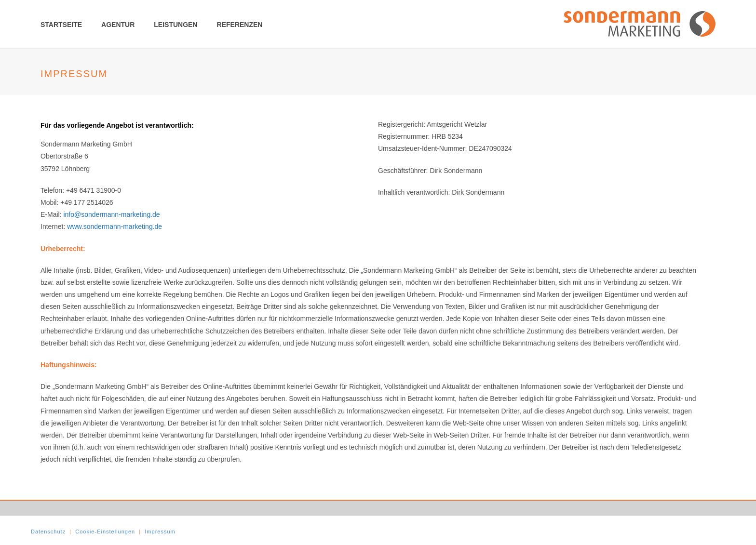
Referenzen (240, 25)
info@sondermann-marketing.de (111, 214)
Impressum (160, 532)
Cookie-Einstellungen (105, 532)
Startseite (61, 25)
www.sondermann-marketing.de (115, 226)
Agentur (118, 25)
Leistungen (175, 25)
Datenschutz (48, 532)
